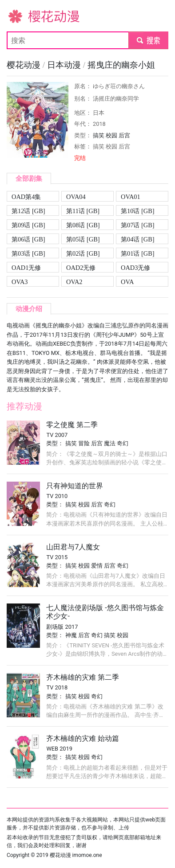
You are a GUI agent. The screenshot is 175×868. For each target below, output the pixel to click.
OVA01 (131, 197)
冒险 (84, 443)
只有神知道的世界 (75, 486)
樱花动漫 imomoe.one (76, 855)
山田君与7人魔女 (73, 547)
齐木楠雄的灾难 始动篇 (83, 738)
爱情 (97, 566)
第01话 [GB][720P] (138, 254)
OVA (127, 282)
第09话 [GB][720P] (28, 226)
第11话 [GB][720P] (83, 212)
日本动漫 (65, 65)
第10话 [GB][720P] (138, 212)
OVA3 (20, 282)
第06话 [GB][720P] (28, 240)
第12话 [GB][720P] (28, 212)
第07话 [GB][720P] (138, 226)
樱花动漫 (21, 16)
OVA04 (76, 197)
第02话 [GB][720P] (83, 254)
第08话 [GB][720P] (83, 226)
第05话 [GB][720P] (83, 240)
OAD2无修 (81, 268)
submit (148, 40)
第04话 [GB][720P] (138, 240)
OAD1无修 (26, 268)
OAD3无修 (135, 268)
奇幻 (123, 443)
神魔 (71, 635)
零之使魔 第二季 (72, 425)
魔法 (110, 443)
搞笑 (99, 135)
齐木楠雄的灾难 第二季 (83, 677)
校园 (111, 135)
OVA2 (74, 282)
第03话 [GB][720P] (28, 254)
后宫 (124, 135)
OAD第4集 (26, 197)
